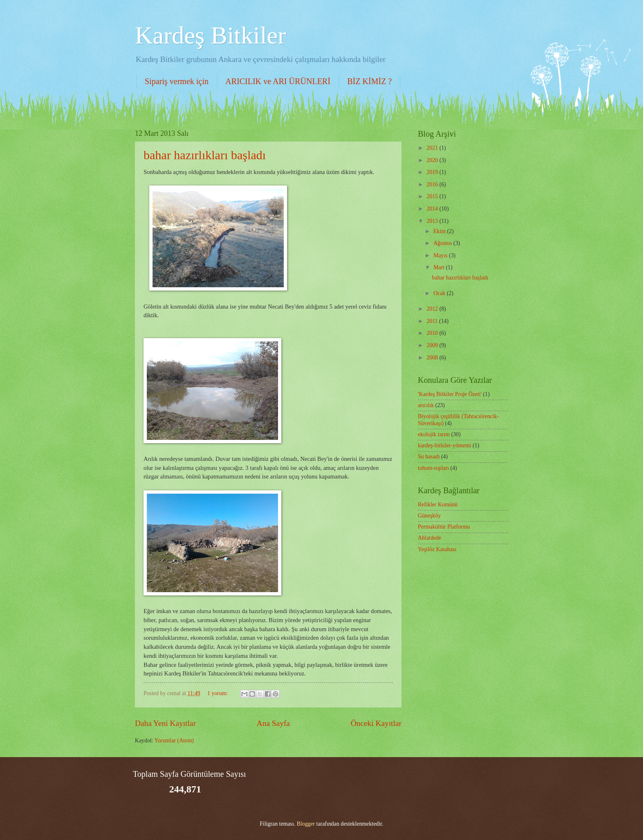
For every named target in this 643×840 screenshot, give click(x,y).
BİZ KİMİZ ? (370, 81)
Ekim (440, 231)
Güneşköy (429, 516)
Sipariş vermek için (177, 81)
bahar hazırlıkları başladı (205, 155)
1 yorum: (218, 693)
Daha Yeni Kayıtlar (165, 723)
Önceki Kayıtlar (376, 723)
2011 (433, 321)
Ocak (440, 293)
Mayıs (441, 255)
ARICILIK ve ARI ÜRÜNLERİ (278, 81)
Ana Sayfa (273, 723)
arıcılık (426, 405)
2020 (433, 160)
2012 (433, 309)
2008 (433, 358)
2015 (433, 196)
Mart (440, 267)
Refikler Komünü (438, 505)
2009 (433, 345)
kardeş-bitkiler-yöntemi (445, 445)
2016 (433, 184)
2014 (433, 209)
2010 (433, 333)
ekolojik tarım (434, 434)
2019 (433, 172)
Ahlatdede (430, 538)
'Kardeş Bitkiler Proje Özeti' (450, 394)
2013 (433, 221)
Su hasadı (429, 457)
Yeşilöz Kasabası (437, 549)
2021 (433, 148)
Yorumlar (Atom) (174, 740)
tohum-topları (433, 468)
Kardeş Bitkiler (210, 35)
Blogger (306, 824)
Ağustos (443, 243)
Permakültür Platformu (444, 527)
